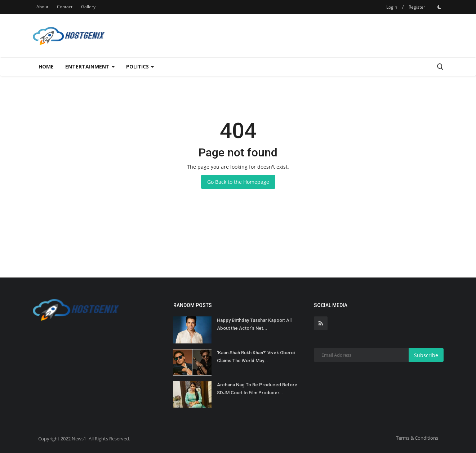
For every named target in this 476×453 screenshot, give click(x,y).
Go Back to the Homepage (238, 182)
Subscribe (426, 355)
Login (392, 7)
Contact (65, 7)
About (42, 7)
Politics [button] (140, 66)
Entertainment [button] (90, 66)
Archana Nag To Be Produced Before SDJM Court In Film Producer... (257, 389)
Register (417, 7)
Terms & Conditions (417, 438)
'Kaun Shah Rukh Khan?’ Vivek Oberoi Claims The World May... (256, 357)
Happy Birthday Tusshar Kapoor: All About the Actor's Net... (254, 324)
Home (46, 66)
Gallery (88, 7)
